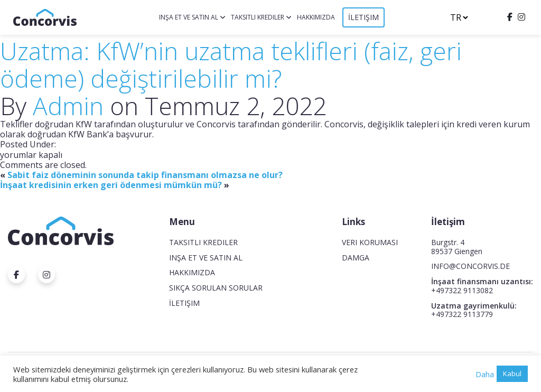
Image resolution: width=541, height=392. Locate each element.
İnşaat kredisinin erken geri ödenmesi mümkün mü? (111, 185)
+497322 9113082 (462, 290)
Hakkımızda (316, 17)
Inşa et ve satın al (189, 17)
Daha (485, 374)
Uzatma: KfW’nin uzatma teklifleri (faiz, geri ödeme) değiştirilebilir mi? (231, 64)
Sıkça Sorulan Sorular (216, 288)
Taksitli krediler (258, 17)
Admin (68, 106)
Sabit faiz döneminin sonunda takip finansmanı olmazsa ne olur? (145, 175)
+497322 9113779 (462, 314)
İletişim (363, 17)
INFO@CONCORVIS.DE (470, 266)
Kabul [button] (512, 374)
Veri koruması (370, 242)
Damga (356, 258)
